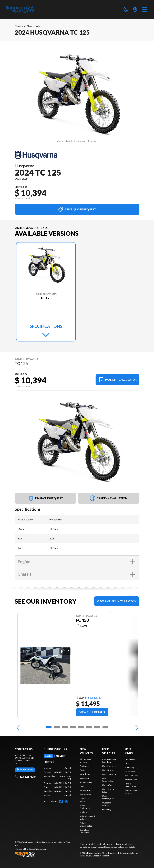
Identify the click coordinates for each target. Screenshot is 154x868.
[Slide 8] (105, 727)
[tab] (48, 756)
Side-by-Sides (86, 790)
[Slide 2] (57, 727)
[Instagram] (66, 801)
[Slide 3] (65, 727)
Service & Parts (132, 776)
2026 (18, 179)
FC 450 (82, 620)
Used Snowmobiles (108, 780)
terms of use (86, 856)
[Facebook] (61, 801)
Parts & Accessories (131, 785)
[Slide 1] (49, 727)
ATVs (82, 786)
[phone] (126, 10)
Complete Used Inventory (109, 761)
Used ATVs (107, 785)
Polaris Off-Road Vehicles (87, 818)
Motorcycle (34, 26)
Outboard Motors (84, 800)
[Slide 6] (89, 727)
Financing (107, 810)
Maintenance (131, 780)
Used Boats (107, 770)
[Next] (136, 727)
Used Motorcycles (108, 797)
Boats (82, 770)
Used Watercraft (110, 774)
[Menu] (145, 10)
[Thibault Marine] (20, 10)
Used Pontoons (109, 766)
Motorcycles (86, 795)
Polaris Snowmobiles (86, 824)
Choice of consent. (101, 856)
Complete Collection (84, 831)
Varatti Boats (86, 774)
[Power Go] (45, 854)
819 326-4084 (25, 777)
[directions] (135, 10)
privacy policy (129, 853)
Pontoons (84, 766)
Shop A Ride (34, 849)
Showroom (20, 26)
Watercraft (85, 778)
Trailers (83, 812)
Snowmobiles (86, 782)
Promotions (130, 771)
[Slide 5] (81, 727)
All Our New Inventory (85, 761)
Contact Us (130, 759)
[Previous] (18, 727)
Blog (127, 763)
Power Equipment (85, 807)
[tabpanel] (57, 782)
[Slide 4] (73, 727)
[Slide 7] (97, 727)
